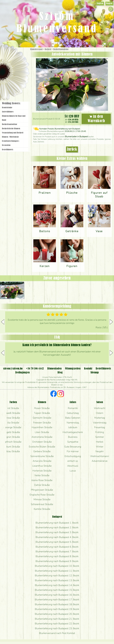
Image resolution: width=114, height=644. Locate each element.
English (100, 3)
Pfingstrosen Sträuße (42, 490)
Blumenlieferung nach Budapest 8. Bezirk (57, 556)
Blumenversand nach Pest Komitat (57, 633)
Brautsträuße (7, 108)
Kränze (17, 79)
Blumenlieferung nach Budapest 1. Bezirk (57, 523)
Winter (100, 447)
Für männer (73, 451)
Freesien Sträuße (42, 423)
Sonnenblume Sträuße (42, 456)
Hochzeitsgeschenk (73, 432)
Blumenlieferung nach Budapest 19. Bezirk (57, 609)
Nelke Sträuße (42, 475)
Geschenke (12, 54)
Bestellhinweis (8, 150)
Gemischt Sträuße (42, 418)
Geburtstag (73, 413)
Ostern (100, 413)
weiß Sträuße (13, 413)
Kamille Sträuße (42, 509)
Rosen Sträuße (42, 408)
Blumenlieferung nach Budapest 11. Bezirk (57, 571)
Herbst (100, 442)
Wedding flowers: (11, 103)
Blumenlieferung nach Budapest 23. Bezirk (57, 628)
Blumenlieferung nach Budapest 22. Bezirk (57, 624)
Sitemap (95, 373)
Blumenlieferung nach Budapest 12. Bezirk (57, 576)
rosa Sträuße (13, 418)
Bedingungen (22, 373)
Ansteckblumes (8, 112)
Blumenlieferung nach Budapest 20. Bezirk (57, 614)
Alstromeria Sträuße (42, 437)
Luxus (73, 471)
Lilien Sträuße (42, 432)
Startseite (7, 52)
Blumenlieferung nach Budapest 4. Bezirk (57, 537)
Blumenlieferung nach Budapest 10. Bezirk (57, 566)
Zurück (72, 149)
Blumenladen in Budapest (76, 137)
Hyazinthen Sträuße (42, 427)
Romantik (73, 408)
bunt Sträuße (13, 447)
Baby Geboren (73, 418)
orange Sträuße (13, 427)
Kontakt (88, 369)
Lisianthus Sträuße (42, 466)
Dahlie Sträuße (42, 485)
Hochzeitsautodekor (61, 49)
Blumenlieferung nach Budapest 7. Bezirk (57, 551)
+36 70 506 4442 (35, 369)
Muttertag (100, 418)
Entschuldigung (73, 456)
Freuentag (100, 427)
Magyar (109, 3)
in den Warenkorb (96, 119)
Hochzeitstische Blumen (11, 129)
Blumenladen (15, 87)
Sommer (100, 437)
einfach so (73, 461)
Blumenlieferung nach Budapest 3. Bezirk (57, 532)
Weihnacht (100, 408)
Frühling (100, 432)
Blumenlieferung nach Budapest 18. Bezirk (57, 604)
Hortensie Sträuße (42, 471)
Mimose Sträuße (42, 499)
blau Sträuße (13, 451)
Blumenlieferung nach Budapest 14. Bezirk (57, 585)
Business (73, 437)
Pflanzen (20, 66)
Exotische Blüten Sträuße (42, 447)
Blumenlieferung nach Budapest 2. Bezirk (57, 527)
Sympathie (73, 442)
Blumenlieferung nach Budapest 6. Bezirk (57, 547)
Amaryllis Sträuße (42, 461)
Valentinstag (100, 423)
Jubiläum (73, 427)
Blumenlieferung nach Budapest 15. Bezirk (57, 590)
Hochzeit (48, 49)
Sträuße (17, 60)
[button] (111, 322)
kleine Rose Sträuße (42, 480)
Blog (60, 373)
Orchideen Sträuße (42, 442)
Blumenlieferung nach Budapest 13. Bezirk (57, 580)
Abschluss (73, 466)
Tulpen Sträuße (42, 413)
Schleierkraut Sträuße (42, 504)
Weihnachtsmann (100, 456)
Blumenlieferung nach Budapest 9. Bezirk (57, 561)
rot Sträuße (13, 408)
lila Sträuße (13, 423)
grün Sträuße (13, 437)
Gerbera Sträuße (42, 451)
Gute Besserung (73, 447)
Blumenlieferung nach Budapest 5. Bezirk (57, 542)
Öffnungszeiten (73, 369)
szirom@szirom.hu (13, 369)
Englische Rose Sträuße (42, 495)
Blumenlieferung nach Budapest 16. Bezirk (57, 595)
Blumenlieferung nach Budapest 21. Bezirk (57, 619)
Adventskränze (100, 461)
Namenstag (73, 423)
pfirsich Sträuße (13, 442)
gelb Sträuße (13, 432)
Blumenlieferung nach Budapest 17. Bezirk (57, 600)
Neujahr (100, 451)
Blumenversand (36, 49)
